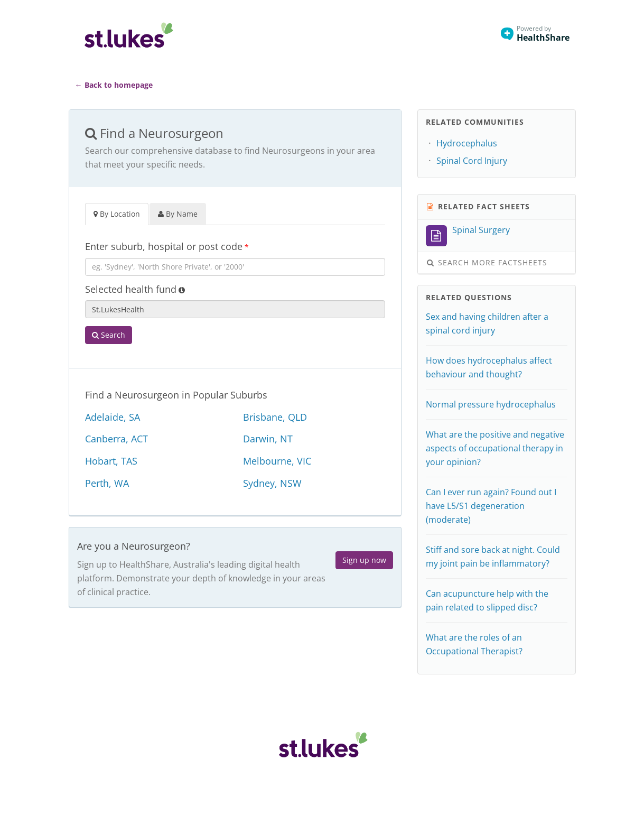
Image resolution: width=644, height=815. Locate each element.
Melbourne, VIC (277, 461)
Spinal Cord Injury (472, 161)
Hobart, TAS (111, 461)
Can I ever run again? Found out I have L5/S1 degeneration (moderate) (491, 506)
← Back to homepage (114, 85)
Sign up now (364, 560)
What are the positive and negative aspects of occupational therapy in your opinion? (495, 448)
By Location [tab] (117, 214)
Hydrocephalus (467, 143)
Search (109, 335)
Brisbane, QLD (275, 417)
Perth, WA (107, 483)
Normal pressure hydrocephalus (491, 404)
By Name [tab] (178, 214)
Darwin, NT (268, 439)
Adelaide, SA (113, 417)
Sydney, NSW (272, 483)
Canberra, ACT (116, 439)
